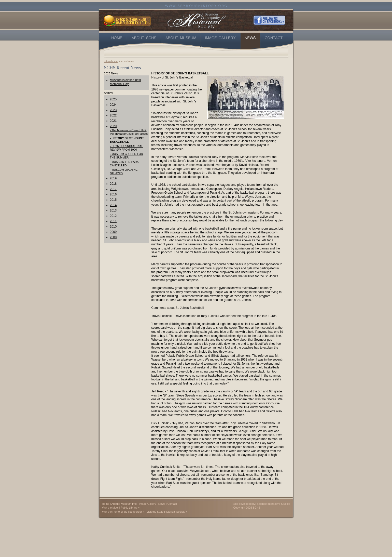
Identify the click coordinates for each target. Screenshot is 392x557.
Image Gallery (148, 504)
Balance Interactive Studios (274, 504)
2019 (113, 178)
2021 (113, 121)
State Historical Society (171, 512)
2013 (113, 210)
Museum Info (129, 504)
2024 (113, 105)
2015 (113, 200)
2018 (113, 184)
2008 (113, 237)
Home (106, 504)
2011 (113, 221)
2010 (113, 227)
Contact (172, 504)
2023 (113, 110)
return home (111, 61)
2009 (113, 232)
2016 (113, 194)
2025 (113, 99)
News (162, 504)
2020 (113, 126)
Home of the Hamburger (127, 512)
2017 (113, 189)
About (115, 504)
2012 (113, 216)
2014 (113, 205)
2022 (113, 115)
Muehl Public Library (125, 508)
